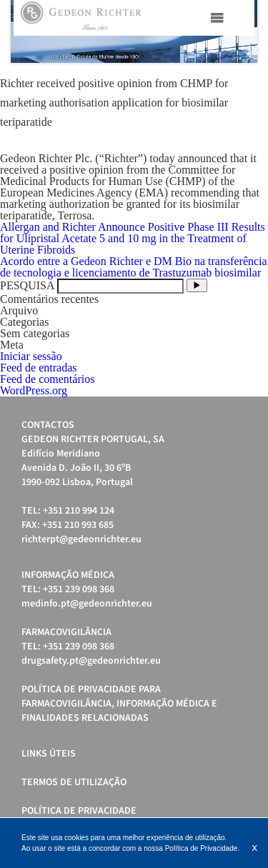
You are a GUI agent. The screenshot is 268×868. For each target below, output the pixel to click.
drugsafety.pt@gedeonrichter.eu (91, 661)
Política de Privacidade (79, 811)
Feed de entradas (39, 368)
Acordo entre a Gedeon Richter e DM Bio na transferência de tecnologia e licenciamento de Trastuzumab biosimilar (134, 267)
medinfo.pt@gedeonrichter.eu (87, 604)
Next (239, 31)
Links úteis (49, 754)
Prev (29, 31)
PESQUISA (27, 285)
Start (239, 80)
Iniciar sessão (31, 356)
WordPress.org (34, 390)
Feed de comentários (47, 379)
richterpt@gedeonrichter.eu (81, 539)
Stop (250, 80)
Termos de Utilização (74, 782)
